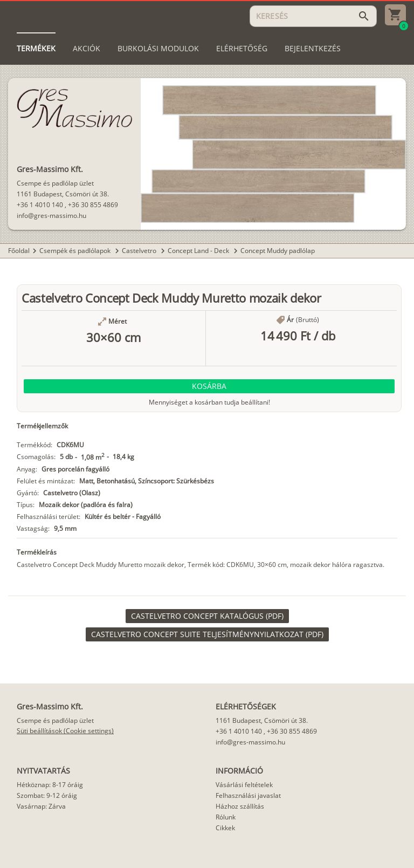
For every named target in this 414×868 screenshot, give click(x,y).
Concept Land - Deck (199, 251)
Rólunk (226, 817)
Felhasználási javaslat (248, 795)
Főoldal (19, 251)
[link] (207, 616)
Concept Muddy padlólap (278, 251)
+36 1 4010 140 (40, 205)
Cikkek (225, 828)
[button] (209, 386)
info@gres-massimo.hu (51, 216)
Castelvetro (140, 251)
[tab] (36, 49)
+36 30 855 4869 (93, 205)
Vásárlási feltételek (244, 785)
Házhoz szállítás (240, 806)
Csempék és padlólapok (76, 251)
